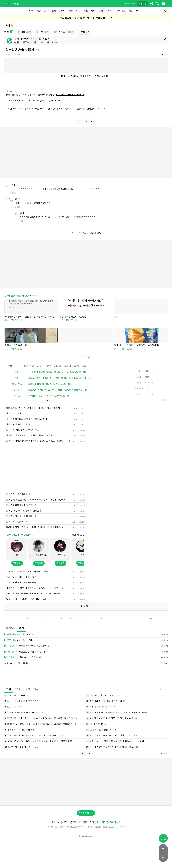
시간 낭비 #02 (19, 634)
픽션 (78, 11)
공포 (86, 11)
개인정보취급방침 (111, 822)
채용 (85, 822)
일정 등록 (23, 663)
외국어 (26, 42)
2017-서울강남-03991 (105, 827)
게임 (131, 11)
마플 (39, 366)
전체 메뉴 (78, 535)
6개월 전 (9, 55)
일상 (46, 11)
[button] (84, 357)
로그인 (74, 233)
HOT (31, 11)
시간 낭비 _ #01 (20, 640)
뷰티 (93, 11)
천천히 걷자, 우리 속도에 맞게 (27, 646)
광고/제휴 (75, 822)
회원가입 (142, 4)
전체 (10, 366)
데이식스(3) (64, 32)
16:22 (163, 689)
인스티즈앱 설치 (86, 813)
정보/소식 (29, 366)
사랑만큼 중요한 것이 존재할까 (28, 652)
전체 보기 (9, 663)
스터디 (102, 11)
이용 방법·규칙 (130, 4)
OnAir (48, 366)
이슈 (39, 11)
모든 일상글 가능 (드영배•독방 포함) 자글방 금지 (84, 17)
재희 (25, 32)
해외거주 (38, 42)
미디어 (57, 366)
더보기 (86, 606)
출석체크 (121, 11)
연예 (54, 11)
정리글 (67, 366)
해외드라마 (53, 42)
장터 (71, 11)
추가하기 (17, 563)
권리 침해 (94, 822)
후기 (76, 366)
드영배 (62, 11)
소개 (54, 822)
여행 (17, 42)
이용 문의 (63, 822)
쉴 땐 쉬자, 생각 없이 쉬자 (24, 657)
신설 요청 (84, 32)
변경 (138, 11)
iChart (111, 11)
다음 (126, 619)
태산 (43, 32)
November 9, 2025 (60, 100)
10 (101, 619)
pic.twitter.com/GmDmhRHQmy (70, 94)
